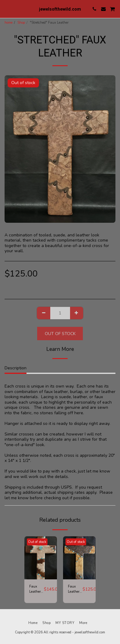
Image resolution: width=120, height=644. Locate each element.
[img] (41, 558)
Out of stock (60, 334)
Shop (21, 23)
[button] (7, 9)
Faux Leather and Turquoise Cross (75, 589)
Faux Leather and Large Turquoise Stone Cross (37, 589)
